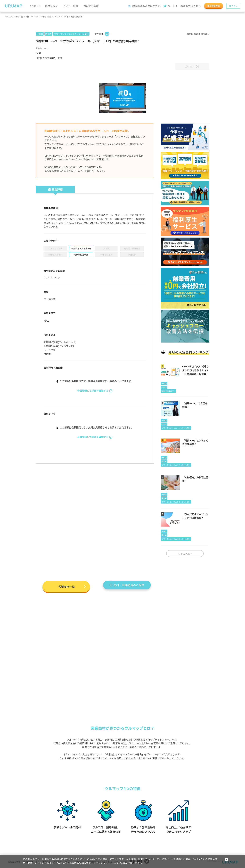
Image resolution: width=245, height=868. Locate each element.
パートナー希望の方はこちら (182, 6)
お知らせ (35, 6)
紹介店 (48, 34)
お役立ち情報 (91, 6)
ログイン (233, 6)
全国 (39, 53)
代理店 (40, 34)
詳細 (122, 863)
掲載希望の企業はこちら (144, 6)
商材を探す (51, 6)
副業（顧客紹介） (168, 391)
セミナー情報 (71, 6)
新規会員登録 (214, 6)
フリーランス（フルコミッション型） (71, 34)
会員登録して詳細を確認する (95, 391)
